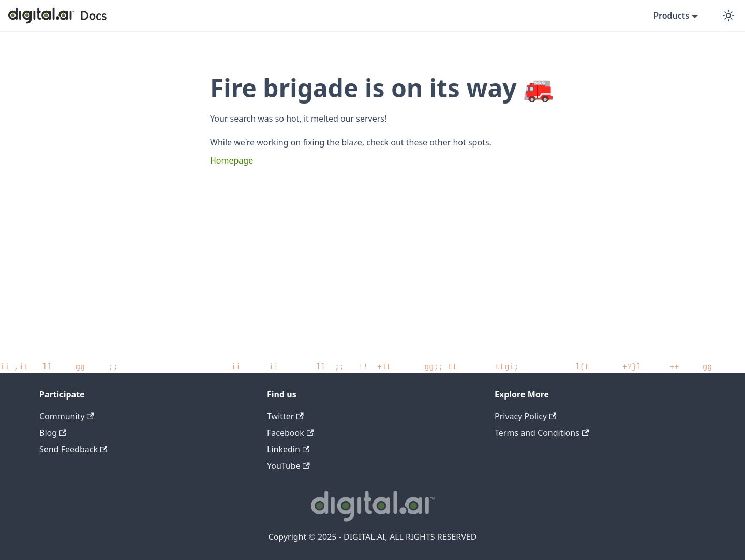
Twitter (285, 416)
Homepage (232, 160)
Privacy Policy (525, 416)
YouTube (288, 466)
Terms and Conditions (542, 433)
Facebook (290, 433)
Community (67, 416)
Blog (53, 433)
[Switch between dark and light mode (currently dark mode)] (728, 16)
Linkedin (288, 449)
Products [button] (671, 16)
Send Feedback (73, 449)
